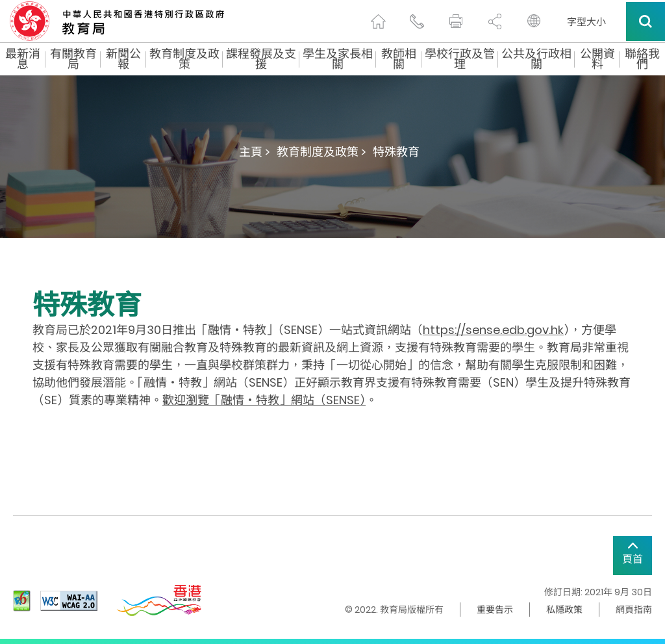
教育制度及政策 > (321, 152)
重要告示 (495, 610)
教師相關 (399, 59)
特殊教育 (396, 152)
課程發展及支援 (261, 59)
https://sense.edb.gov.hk (493, 330)
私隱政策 (564, 610)
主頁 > (255, 152)
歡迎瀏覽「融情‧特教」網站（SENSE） (264, 400)
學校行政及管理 (460, 59)
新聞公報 (123, 59)
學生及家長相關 (338, 59)
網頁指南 (634, 610)
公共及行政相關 (536, 59)
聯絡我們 (642, 59)
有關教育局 (73, 59)
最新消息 (23, 59)
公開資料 (597, 59)
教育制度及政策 (184, 59)
